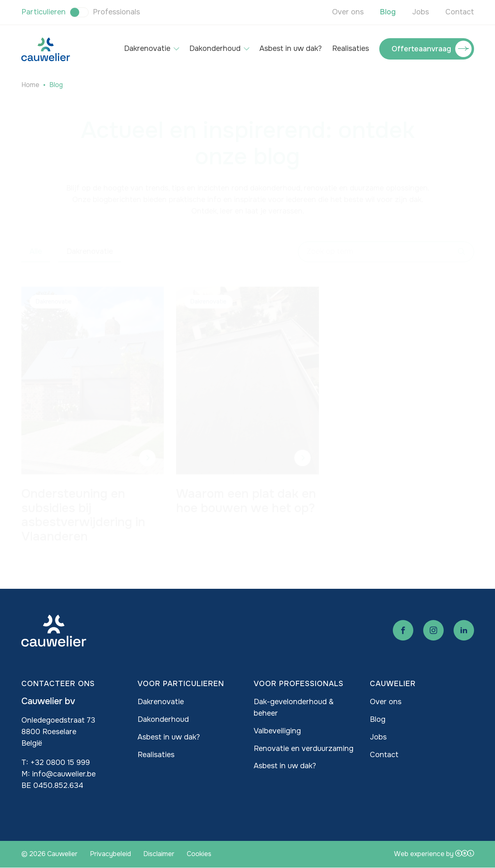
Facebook (403, 630)
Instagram (433, 630)
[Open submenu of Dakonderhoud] (246, 49)
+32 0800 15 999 (60, 762)
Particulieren (44, 12)
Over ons (348, 12)
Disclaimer (159, 854)
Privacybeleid (110, 854)
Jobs (421, 12)
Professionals (116, 12)
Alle (36, 243)
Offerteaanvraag (421, 49)
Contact (460, 12)
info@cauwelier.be (64, 774)
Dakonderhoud (215, 48)
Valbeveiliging (277, 731)
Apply (462, 244)
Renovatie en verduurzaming (304, 749)
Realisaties (351, 48)
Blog (388, 12)
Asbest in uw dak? (291, 48)
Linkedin (464, 630)
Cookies (199, 854)
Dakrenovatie (147, 48)
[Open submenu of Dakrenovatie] (176, 49)
